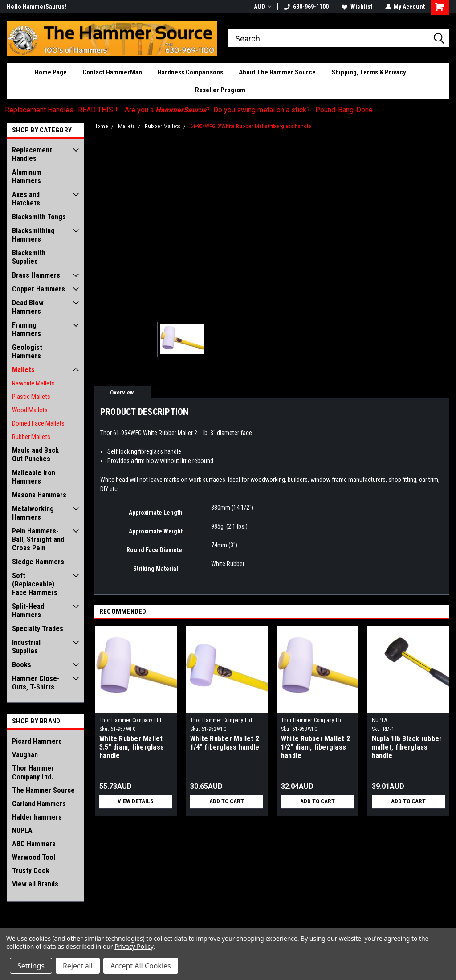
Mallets (23, 370)
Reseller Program (220, 90)
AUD (262, 7)
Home (101, 126)
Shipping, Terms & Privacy (369, 72)
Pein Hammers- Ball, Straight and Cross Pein (38, 539)
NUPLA (22, 830)
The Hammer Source (43, 790)
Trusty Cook (31, 871)
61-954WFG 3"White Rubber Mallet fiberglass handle (251, 126)
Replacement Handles (32, 154)
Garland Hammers (39, 804)
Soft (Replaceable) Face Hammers (35, 584)
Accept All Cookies (141, 966)
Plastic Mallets (31, 397)
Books (22, 665)
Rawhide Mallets (33, 383)
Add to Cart (226, 801)
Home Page (51, 72)
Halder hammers (37, 817)
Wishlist (356, 7)
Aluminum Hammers (27, 176)
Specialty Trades (38, 629)
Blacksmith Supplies (29, 257)
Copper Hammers (39, 289)
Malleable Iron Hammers (34, 477)
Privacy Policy (134, 946)
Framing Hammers (26, 329)
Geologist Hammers (27, 352)
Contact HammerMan (112, 72)
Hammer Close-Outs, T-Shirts (36, 683)
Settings (31, 966)
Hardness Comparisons (190, 72)
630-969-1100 (306, 7)
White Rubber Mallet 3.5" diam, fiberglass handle (132, 747)
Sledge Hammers (38, 562)
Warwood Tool (34, 857)
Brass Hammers (36, 275)
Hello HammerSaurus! (37, 7)
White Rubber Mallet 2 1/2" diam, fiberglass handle (316, 747)
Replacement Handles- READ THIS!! (61, 110)
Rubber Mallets (31, 437)
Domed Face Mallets (38, 423)
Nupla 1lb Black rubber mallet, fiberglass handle (407, 747)
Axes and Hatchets (26, 199)
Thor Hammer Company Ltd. (33, 773)
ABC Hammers (34, 844)
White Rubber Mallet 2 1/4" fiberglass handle (225, 743)
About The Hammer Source (277, 72)
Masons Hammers (39, 495)
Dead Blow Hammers (28, 307)
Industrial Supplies (26, 647)
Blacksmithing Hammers (33, 235)
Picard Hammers (37, 741)
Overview (122, 392)
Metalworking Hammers (33, 513)
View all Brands (35, 884)
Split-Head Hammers (28, 611)
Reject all (78, 966)
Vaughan (25, 755)
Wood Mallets (30, 410)
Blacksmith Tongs (39, 217)
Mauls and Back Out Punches (35, 455)
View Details (136, 801)
